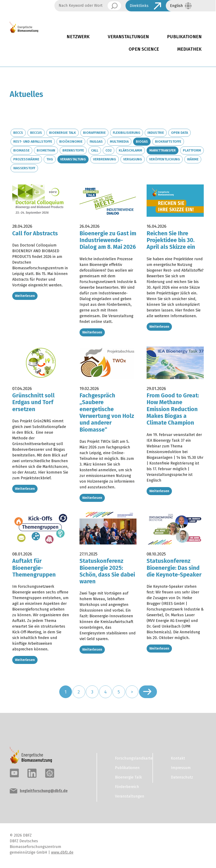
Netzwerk (78, 37)
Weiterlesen (25, 296)
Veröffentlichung (165, 159)
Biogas (142, 142)
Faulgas (96, 142)
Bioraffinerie (94, 133)
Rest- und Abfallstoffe (33, 142)
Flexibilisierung (127, 133)
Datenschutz (182, 777)
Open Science (144, 49)
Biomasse (21, 150)
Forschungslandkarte (131, 758)
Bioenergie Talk (63, 133)
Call (95, 150)
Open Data (180, 133)
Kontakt (178, 758)
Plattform (192, 150)
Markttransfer (163, 150)
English (176, 6)
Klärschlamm (130, 150)
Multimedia (119, 142)
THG (50, 159)
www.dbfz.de (62, 852)
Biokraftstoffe (168, 142)
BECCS (18, 133)
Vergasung (133, 159)
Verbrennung (105, 159)
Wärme (193, 159)
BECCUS (36, 133)
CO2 (109, 150)
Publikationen (127, 768)
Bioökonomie (71, 142)
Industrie (156, 133)
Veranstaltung (73, 159)
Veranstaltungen (128, 37)
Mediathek (189, 49)
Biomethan (46, 150)
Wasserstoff (24, 168)
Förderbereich (127, 787)
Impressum (181, 768)
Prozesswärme (26, 159)
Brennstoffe (73, 150)
